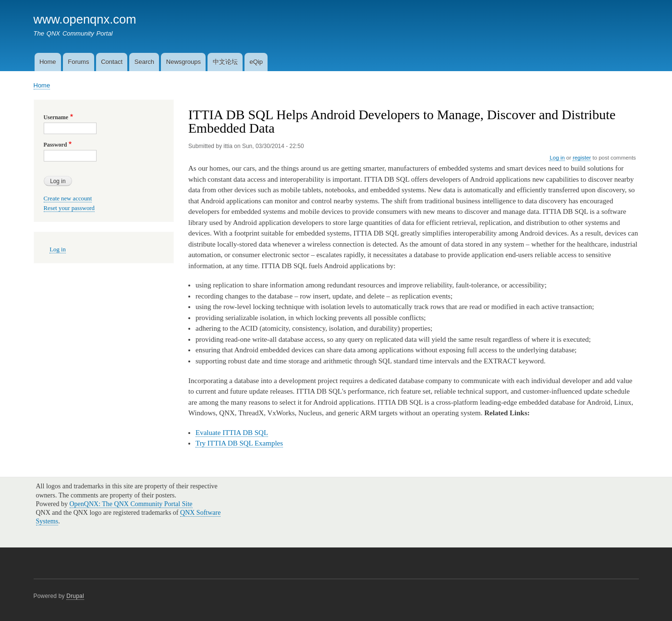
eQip (256, 62)
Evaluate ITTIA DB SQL (232, 433)
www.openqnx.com (85, 19)
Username (56, 117)
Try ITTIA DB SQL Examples (239, 443)
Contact (112, 62)
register (582, 158)
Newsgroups (183, 62)
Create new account (68, 199)
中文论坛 (225, 62)
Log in (557, 158)
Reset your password (69, 208)
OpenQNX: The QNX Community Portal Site (131, 504)
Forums (78, 62)
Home (48, 62)
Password (55, 145)
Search (144, 62)
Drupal (75, 596)
